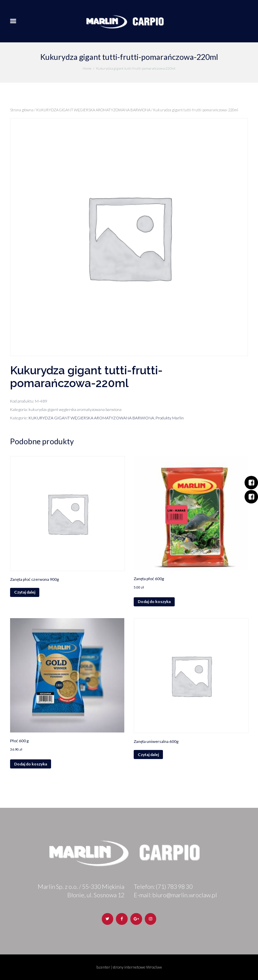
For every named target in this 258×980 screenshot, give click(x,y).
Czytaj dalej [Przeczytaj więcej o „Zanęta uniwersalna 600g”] (148, 755)
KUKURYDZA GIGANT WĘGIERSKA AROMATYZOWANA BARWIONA (93, 110)
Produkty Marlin (170, 418)
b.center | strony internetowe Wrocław (129, 967)
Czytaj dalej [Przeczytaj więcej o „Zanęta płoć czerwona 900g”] (25, 592)
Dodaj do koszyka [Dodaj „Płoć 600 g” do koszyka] (31, 764)
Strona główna (22, 110)
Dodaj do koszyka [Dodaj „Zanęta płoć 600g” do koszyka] (154, 601)
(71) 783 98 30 (174, 887)
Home (87, 68)
